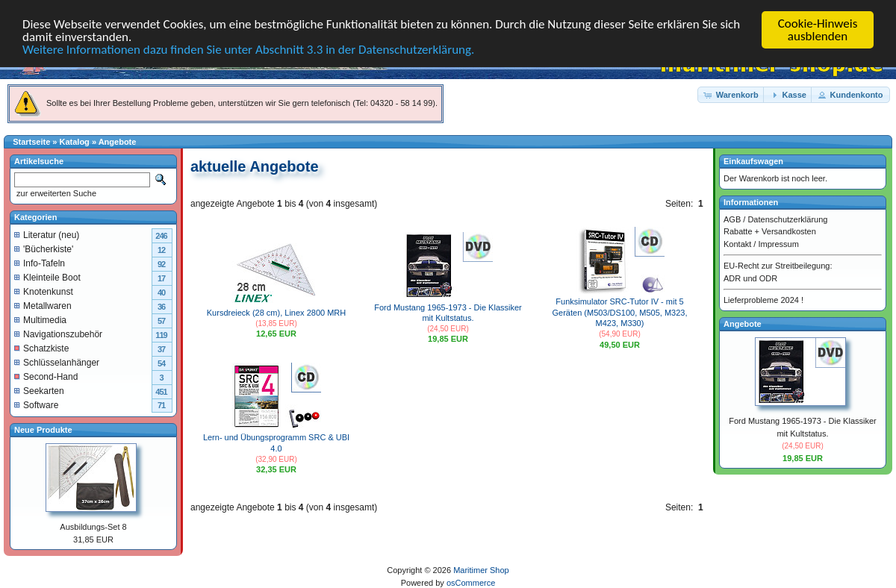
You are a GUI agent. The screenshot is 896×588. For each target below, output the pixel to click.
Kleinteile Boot (47, 277)
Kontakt (737, 243)
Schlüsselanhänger (57, 362)
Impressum (778, 243)
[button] (732, 94)
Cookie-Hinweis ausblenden (818, 30)
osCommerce (471, 582)
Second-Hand (46, 376)
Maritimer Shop (481, 570)
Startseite (31, 142)
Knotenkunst (44, 291)
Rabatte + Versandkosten (770, 231)
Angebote (118, 142)
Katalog (75, 142)
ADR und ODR (750, 278)
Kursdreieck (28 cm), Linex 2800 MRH (276, 313)
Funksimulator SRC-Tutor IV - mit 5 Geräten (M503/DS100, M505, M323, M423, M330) (620, 312)
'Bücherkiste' (44, 248)
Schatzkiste (41, 348)
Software (36, 404)
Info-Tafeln (40, 263)
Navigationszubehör (58, 334)
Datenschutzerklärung (787, 219)
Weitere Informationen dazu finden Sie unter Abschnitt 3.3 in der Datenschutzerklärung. (248, 49)
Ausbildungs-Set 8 (93, 527)
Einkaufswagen (753, 161)
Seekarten (39, 390)
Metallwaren (43, 305)
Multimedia (40, 319)
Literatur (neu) (47, 234)
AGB (732, 219)
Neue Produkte (43, 429)
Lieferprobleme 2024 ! (763, 300)
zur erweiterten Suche (55, 193)
